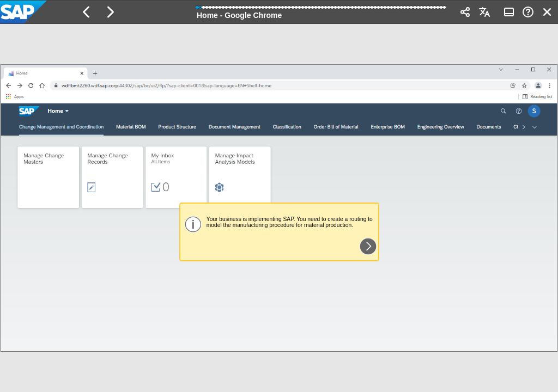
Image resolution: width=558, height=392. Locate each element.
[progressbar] (322, 11)
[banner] (279, 12)
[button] (87, 12)
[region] (279, 208)
